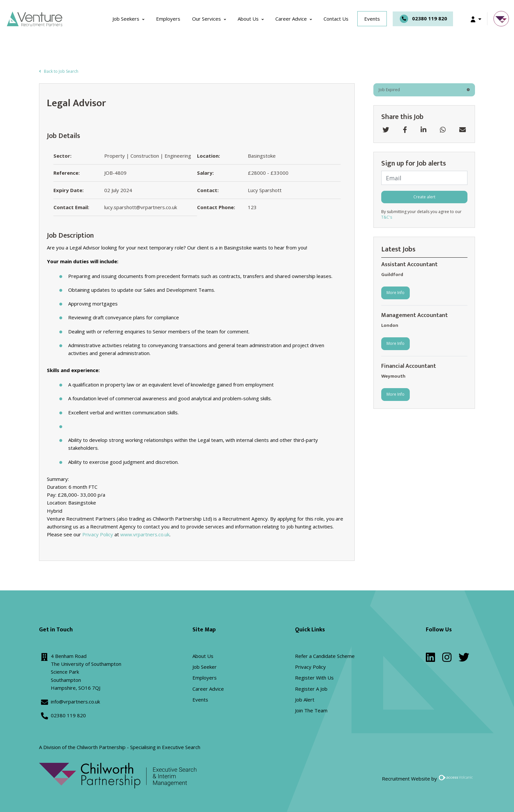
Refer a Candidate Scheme (325, 656)
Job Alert (305, 700)
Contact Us (336, 19)
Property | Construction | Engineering (148, 156)
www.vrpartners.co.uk (145, 535)
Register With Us (314, 678)
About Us (248, 19)
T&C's (387, 218)
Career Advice (291, 19)
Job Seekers (126, 19)
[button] (476, 19)
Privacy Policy (98, 535)
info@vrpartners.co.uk (75, 702)
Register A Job (311, 689)
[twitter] (464, 659)
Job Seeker (205, 667)
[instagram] (447, 659)
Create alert (424, 197)
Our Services (207, 19)
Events (372, 19)
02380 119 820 (423, 19)
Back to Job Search (59, 71)
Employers (168, 19)
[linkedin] (430, 659)
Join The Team (311, 710)
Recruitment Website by (428, 779)
